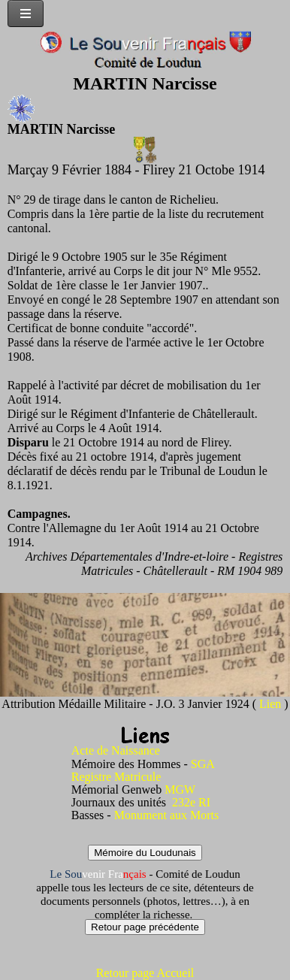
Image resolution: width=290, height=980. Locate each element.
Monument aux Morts (167, 815)
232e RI (191, 802)
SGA (203, 764)
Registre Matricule (116, 777)
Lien (272, 704)
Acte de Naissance (116, 750)
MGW (180, 789)
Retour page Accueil (145, 973)
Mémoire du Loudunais (145, 853)
